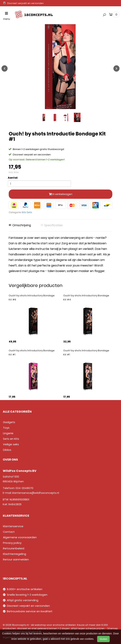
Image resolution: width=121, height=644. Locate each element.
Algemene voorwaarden (20, 537)
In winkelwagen (61, 194)
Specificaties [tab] (52, 225)
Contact (9, 532)
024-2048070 (24, 488)
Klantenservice (13, 526)
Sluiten (104, 639)
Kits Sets (27, 212)
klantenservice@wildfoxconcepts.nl (36, 493)
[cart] (111, 15)
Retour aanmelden (16, 559)
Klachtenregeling (15, 554)
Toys (6, 428)
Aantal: (13, 178)
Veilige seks (11, 444)
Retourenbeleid (14, 548)
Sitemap (113, 628)
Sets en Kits (11, 439)
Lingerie (8, 433)
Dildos (7, 450)
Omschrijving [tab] (20, 225)
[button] (104, 7)
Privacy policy (12, 543)
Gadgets (9, 422)
